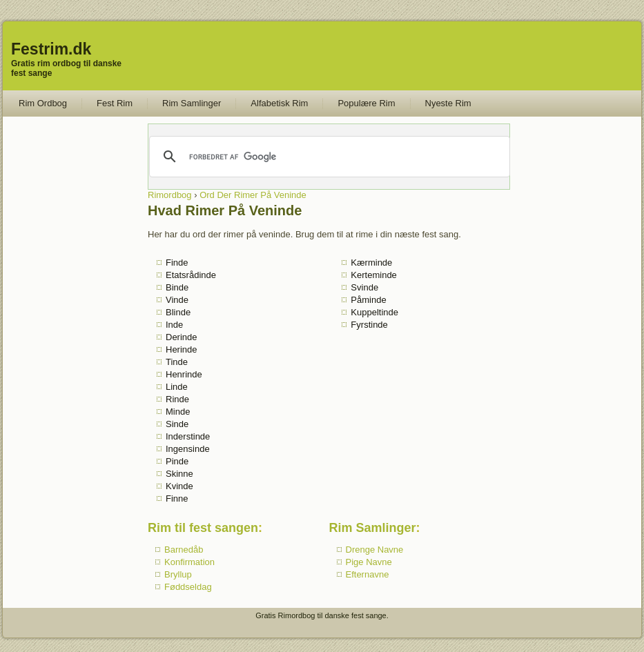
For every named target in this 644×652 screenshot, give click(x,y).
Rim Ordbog (43, 103)
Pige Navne (369, 562)
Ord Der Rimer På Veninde (253, 195)
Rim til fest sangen (203, 528)
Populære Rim (366, 103)
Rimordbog (170, 195)
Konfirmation (189, 562)
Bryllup (178, 574)
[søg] (328, 157)
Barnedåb (184, 550)
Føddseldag (188, 587)
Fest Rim (115, 103)
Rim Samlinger (192, 103)
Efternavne (368, 574)
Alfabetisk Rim (279, 103)
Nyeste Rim (448, 103)
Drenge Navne (375, 550)
